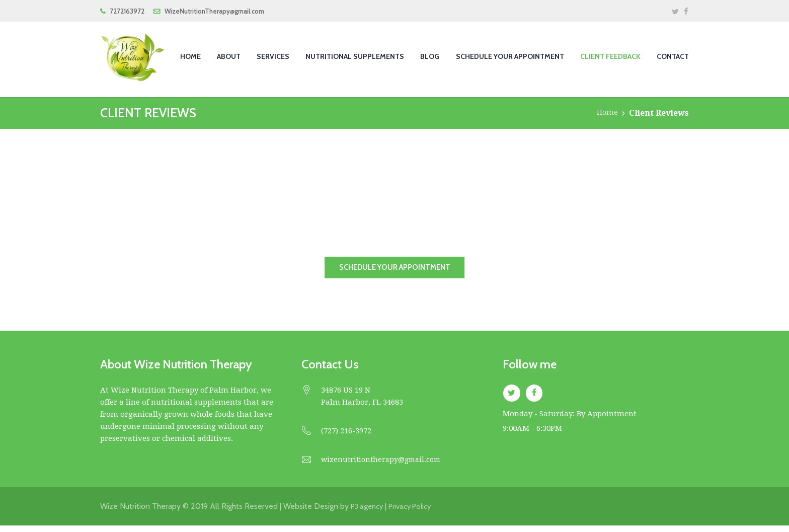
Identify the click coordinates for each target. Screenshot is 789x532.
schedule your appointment (395, 271)
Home (606, 113)
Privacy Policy (416, 513)
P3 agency (369, 513)
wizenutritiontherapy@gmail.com (384, 466)
